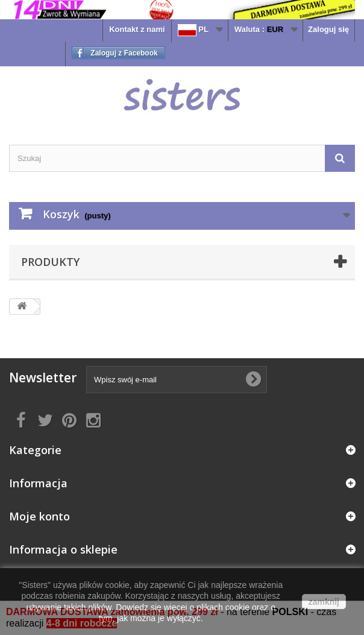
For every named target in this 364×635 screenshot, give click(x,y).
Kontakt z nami (137, 29)
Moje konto (39, 516)
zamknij (324, 602)
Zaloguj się (328, 29)
